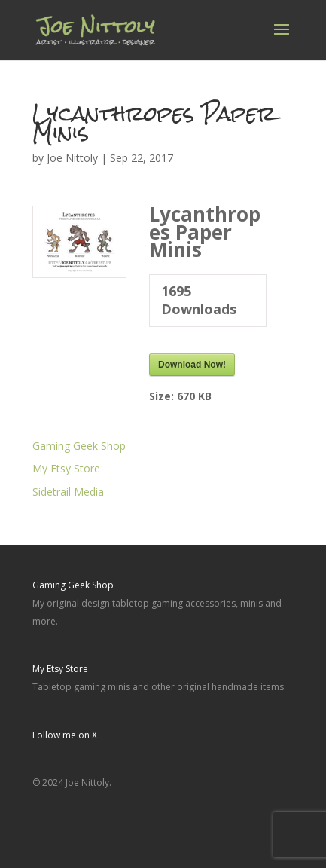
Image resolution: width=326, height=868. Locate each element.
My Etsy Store (66, 468)
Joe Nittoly (72, 158)
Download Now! (192, 365)
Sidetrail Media (68, 492)
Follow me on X (65, 735)
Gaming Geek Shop (79, 446)
